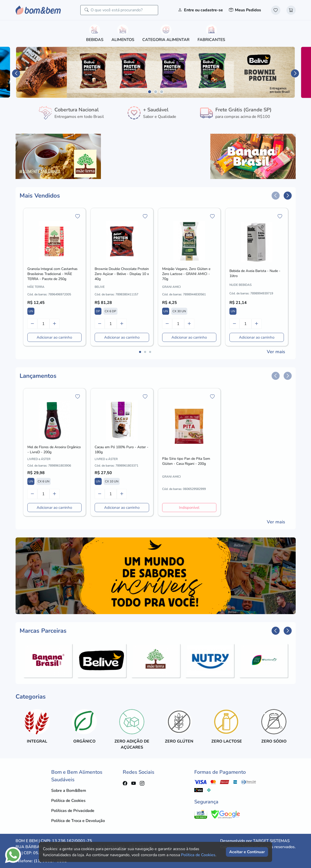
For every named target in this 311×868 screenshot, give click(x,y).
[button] (16, 73)
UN (31, 311)
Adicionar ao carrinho (54, 337)
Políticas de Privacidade (73, 811)
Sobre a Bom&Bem (69, 791)
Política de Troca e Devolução (78, 821)
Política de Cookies (68, 801)
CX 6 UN (44, 481)
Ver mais (276, 352)
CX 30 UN (179, 311)
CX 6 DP (110, 311)
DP (98, 311)
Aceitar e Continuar (247, 852)
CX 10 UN (112, 481)
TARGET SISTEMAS (271, 841)
